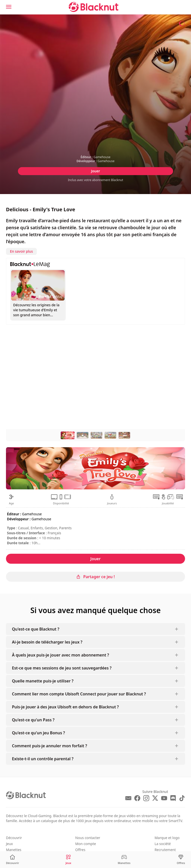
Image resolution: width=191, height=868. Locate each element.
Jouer (95, 171)
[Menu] (9, 7)
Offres (80, 850)
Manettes (14, 850)
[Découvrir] (13, 860)
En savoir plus (21, 251)
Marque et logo (167, 838)
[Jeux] (68, 860)
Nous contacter (88, 838)
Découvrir (14, 838)
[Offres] (181, 860)
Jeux (9, 844)
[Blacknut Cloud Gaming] (94, 7)
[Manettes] (124, 860)
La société (163, 844)
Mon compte (86, 844)
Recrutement (165, 850)
